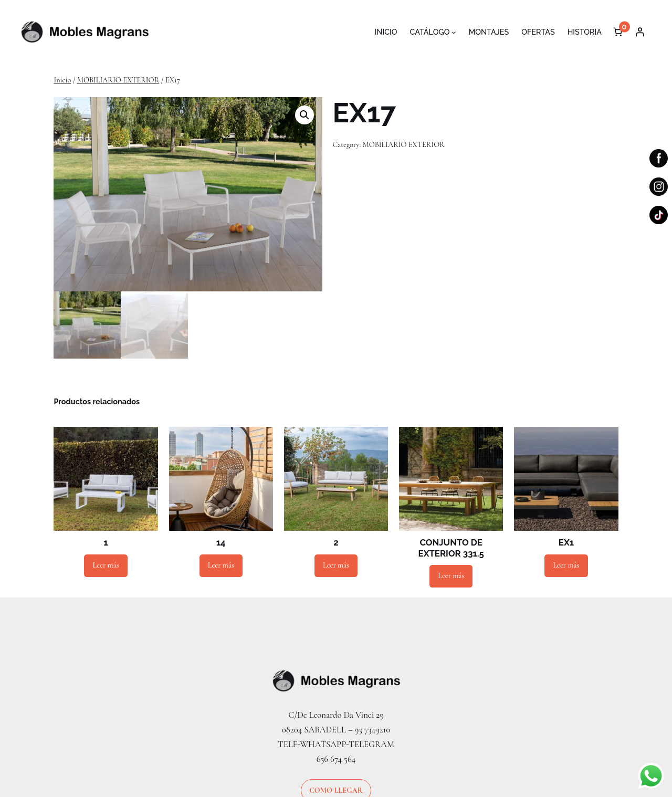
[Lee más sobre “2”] (336, 566)
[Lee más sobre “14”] (221, 566)
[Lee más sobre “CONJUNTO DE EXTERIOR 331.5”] (451, 576)
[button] (304, 115)
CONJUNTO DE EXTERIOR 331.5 (451, 548)
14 (221, 543)
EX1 (566, 543)
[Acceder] (640, 32)
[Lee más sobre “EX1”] (566, 566)
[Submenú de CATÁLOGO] (454, 32)
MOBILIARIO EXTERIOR (118, 80)
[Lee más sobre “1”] (106, 566)
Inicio (62, 80)
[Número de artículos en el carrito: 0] (618, 32)
